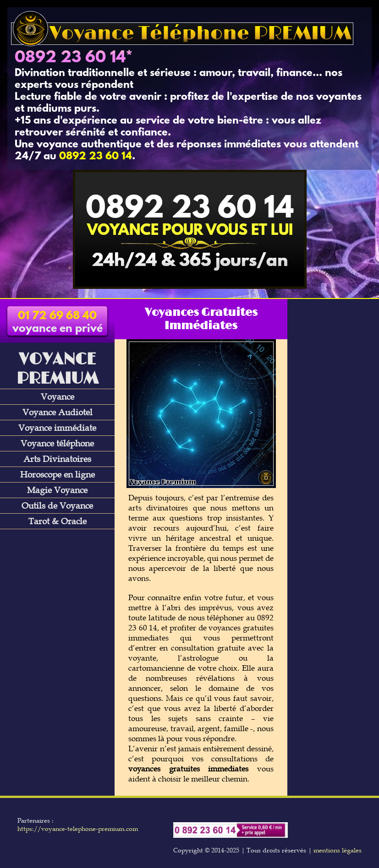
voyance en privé (58, 323)
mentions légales (338, 850)
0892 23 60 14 (70, 58)
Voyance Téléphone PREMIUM (182, 34)
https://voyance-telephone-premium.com (78, 829)
